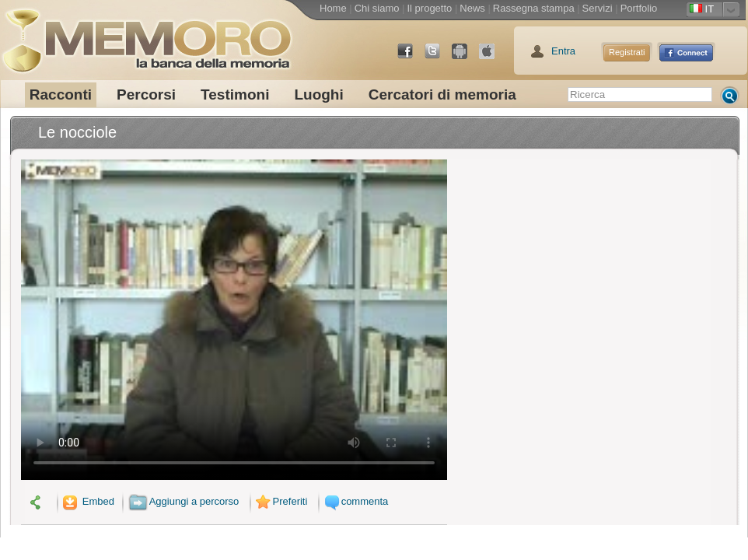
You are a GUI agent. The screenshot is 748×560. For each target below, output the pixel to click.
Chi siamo (377, 8)
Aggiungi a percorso (184, 501)
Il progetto (429, 8)
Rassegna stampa (534, 8)
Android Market (466, 57)
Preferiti (280, 501)
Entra (563, 51)
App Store (493, 57)
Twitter (439, 57)
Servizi (598, 8)
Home (333, 8)
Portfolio (639, 8)
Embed (87, 501)
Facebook (411, 57)
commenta (355, 501)
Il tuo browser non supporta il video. (234, 320)
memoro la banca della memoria (146, 35)
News (472, 8)
